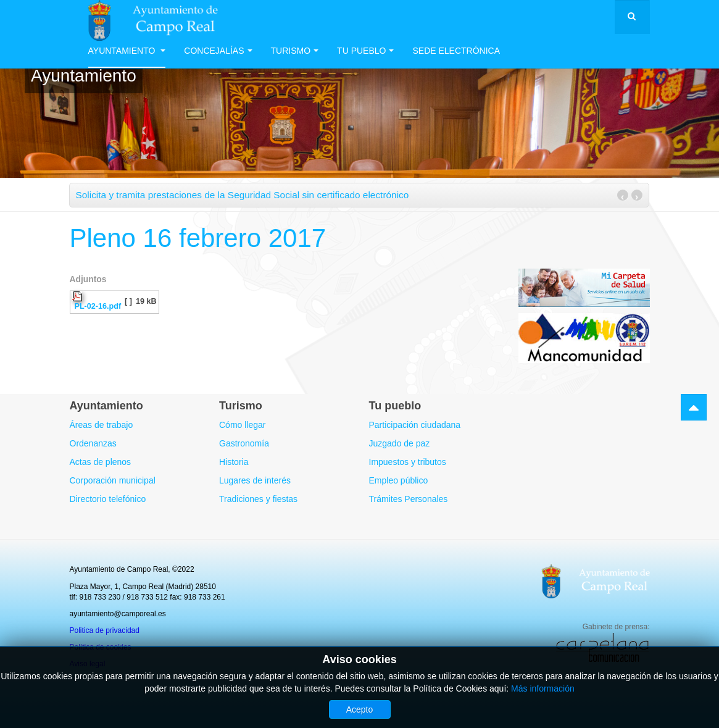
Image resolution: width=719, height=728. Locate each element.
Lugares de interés (255, 480)
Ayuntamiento (127, 51)
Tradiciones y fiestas (258, 499)
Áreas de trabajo (102, 425)
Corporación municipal (113, 480)
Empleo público (399, 480)
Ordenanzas (93, 443)
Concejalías (218, 51)
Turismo (295, 51)
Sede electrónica (456, 51)
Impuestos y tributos (408, 462)
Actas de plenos (101, 462)
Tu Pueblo (365, 51)
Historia (234, 462)
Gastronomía (244, 443)
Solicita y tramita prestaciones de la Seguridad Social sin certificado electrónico (243, 195)
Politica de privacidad (105, 630)
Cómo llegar (242, 425)
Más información (543, 688)
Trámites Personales (409, 499)
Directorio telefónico (108, 499)
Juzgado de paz (400, 443)
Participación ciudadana (415, 425)
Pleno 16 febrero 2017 (198, 238)
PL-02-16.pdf (98, 306)
